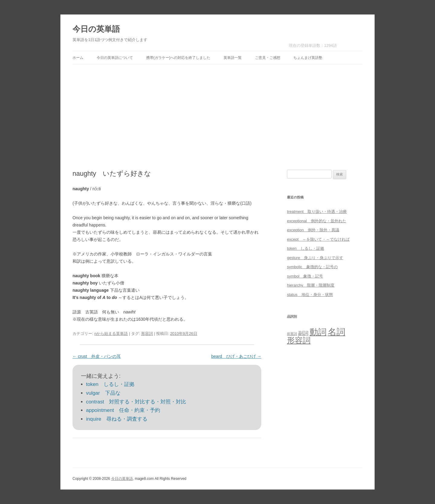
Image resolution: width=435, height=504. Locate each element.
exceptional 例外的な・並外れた (317, 221)
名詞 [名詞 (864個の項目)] (337, 332)
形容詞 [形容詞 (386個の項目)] (299, 340)
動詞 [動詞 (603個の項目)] (318, 332)
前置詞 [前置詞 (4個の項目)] (292, 334)
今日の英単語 (96, 29)
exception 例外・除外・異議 (313, 230)
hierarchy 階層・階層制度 (311, 285)
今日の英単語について (115, 58)
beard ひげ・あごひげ (236, 356)
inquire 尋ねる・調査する (117, 419)
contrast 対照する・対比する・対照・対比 (136, 402)
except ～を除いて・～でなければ (318, 239)
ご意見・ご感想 (268, 58)
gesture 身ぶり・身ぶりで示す (315, 258)
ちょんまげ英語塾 (308, 58)
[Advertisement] (217, 117)
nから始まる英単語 (111, 334)
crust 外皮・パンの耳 (97, 356)
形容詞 (147, 334)
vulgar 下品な (103, 393)
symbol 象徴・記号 (305, 276)
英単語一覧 (233, 58)
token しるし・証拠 (110, 384)
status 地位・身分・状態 (310, 295)
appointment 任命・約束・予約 (123, 410)
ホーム (78, 58)
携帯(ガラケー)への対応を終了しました (178, 58)
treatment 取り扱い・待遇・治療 (317, 212)
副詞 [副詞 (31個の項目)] (303, 333)
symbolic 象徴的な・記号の (312, 267)
